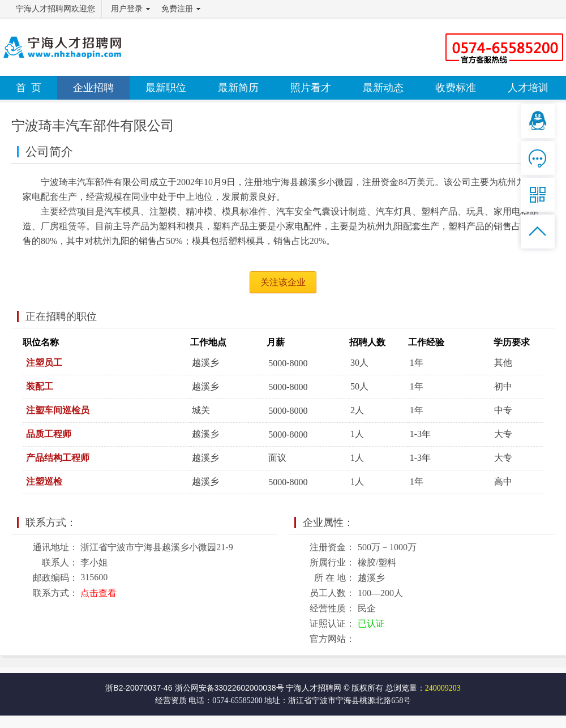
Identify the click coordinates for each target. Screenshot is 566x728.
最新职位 (166, 88)
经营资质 (171, 701)
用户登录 (127, 9)
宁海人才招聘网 (314, 688)
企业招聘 (93, 88)
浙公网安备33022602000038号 (230, 688)
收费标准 (456, 88)
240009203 (443, 688)
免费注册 (177, 9)
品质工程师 (49, 434)
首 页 (29, 88)
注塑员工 (44, 363)
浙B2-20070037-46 (139, 688)
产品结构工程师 (58, 458)
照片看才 (311, 88)
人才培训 (528, 88)
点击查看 (98, 593)
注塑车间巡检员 (58, 410)
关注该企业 (283, 282)
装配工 (40, 386)
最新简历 (238, 88)
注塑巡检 (44, 481)
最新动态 (383, 88)
